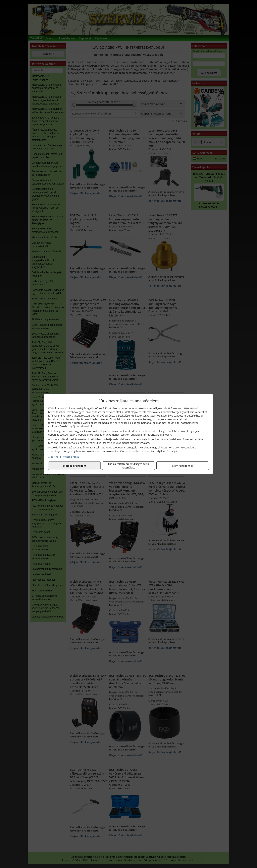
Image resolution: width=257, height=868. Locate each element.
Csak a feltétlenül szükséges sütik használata (128, 466)
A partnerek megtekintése (64, 457)
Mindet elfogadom (183, 466)
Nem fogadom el (74, 466)
